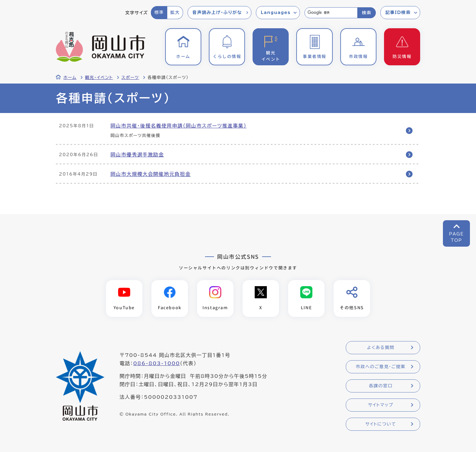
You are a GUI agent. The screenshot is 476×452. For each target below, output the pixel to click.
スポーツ (130, 77)
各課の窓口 (381, 386)
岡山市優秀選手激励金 (137, 155)
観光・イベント (99, 77)
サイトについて (381, 424)
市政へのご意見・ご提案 (381, 367)
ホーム (70, 77)
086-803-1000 (157, 363)
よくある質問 (381, 348)
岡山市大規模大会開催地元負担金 (151, 174)
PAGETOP (456, 237)
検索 (367, 13)
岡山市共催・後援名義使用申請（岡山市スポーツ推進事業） (178, 126)
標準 (159, 12)
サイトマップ (381, 405)
